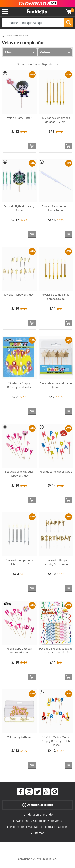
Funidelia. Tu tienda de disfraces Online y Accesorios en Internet (37, 12)
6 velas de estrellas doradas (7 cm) (56, 385)
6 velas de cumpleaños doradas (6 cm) (56, 297)
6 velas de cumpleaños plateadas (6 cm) (19, 562)
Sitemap (39, 833)
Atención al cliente (38, 805)
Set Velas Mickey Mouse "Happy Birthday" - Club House (56, 741)
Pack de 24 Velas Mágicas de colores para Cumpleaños (56, 651)
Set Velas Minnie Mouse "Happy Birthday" (19, 474)
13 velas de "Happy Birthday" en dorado (56, 562)
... (3, 36)
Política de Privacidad (24, 827)
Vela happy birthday (19, 737)
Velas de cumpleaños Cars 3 (56, 472)
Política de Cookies (56, 827)
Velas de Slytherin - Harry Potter (19, 208)
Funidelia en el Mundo (37, 814)
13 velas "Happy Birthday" (19, 295)
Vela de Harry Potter (19, 118)
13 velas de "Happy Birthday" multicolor (19, 385)
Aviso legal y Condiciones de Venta (39, 821)
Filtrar (9, 52)
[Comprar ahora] (32, 146)
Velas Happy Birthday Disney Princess (19, 651)
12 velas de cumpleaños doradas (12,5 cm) (56, 120)
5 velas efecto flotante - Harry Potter (56, 208)
